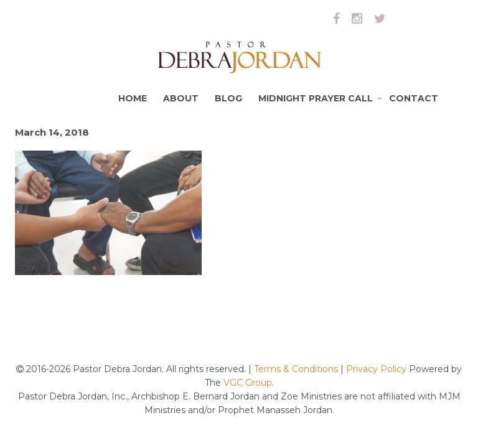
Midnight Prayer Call (320, 103)
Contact (414, 98)
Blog (228, 98)
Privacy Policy (376, 369)
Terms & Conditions (297, 369)
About (181, 98)
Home (133, 98)
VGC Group (248, 383)
